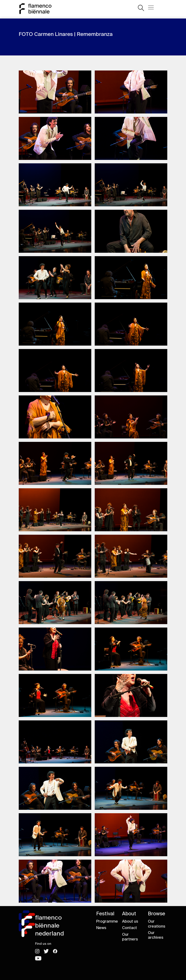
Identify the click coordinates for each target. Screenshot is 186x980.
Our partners (130, 937)
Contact (129, 928)
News (101, 928)
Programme (107, 921)
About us (130, 921)
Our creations (157, 924)
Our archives (156, 935)
